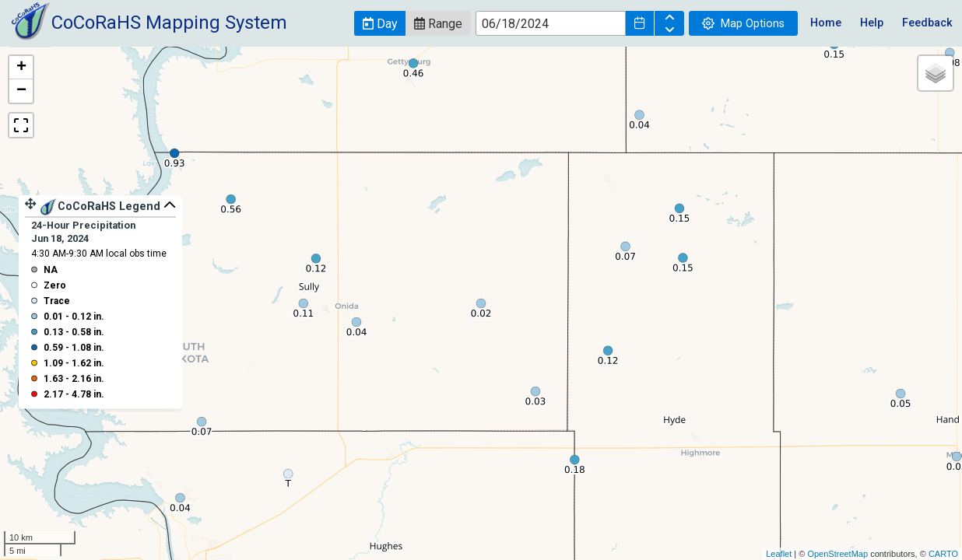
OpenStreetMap (837, 554)
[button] (380, 23)
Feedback (927, 23)
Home (826, 23)
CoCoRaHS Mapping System (169, 23)
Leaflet (779, 554)
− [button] (21, 91)
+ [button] (21, 68)
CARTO (943, 554)
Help (872, 23)
